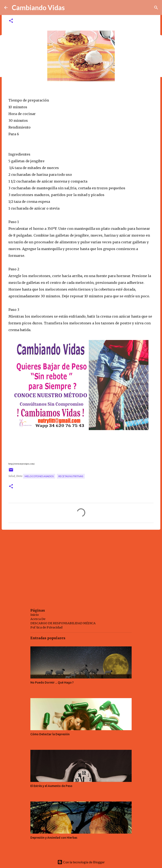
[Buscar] (156, 8)
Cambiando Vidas (38, 7)
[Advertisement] (81, 566)
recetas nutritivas (71, 476)
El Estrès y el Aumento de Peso (51, 786)
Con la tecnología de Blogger (81, 862)
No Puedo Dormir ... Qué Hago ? (52, 682)
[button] (11, 21)
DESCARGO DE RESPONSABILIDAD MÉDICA (63, 623)
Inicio (35, 615)
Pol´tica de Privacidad (46, 627)
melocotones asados (39, 476)
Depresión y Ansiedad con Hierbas (54, 838)
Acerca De (38, 619)
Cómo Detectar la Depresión (50, 734)
